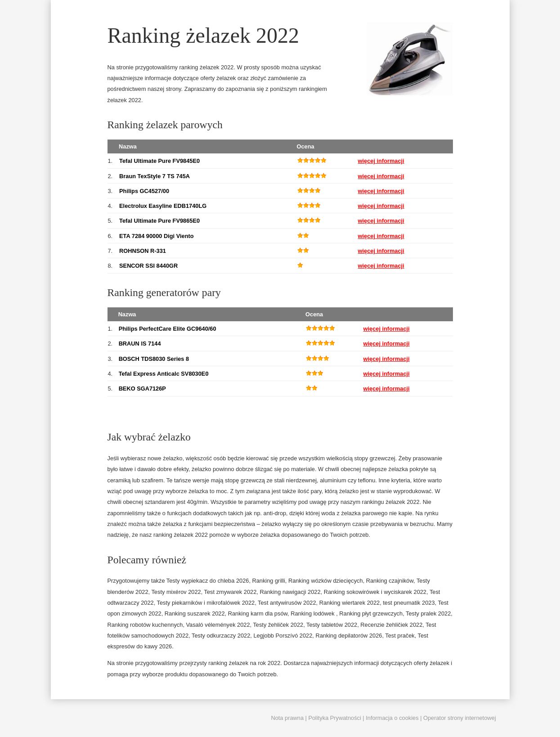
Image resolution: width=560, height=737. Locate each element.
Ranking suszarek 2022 (195, 613)
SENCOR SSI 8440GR (148, 266)
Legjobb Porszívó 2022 (283, 636)
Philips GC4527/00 (144, 191)
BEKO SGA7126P (142, 389)
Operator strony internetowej (459, 718)
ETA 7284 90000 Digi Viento (156, 236)
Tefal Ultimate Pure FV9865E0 (159, 221)
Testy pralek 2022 (428, 613)
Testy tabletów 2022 (332, 625)
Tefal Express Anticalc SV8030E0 (164, 374)
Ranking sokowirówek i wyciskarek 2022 (375, 592)
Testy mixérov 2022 (176, 592)
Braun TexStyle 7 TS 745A (155, 176)
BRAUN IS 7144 (140, 344)
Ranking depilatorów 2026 (349, 636)
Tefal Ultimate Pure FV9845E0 (159, 161)
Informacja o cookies (392, 718)
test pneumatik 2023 (409, 603)
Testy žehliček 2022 (278, 625)
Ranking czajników (390, 581)
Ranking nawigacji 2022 (290, 592)
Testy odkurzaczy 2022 (221, 636)
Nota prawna (287, 718)
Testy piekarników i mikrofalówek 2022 (206, 603)
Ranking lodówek (313, 613)
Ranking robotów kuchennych (145, 625)
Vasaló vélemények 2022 (218, 625)
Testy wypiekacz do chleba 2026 (208, 581)
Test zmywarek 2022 (231, 592)
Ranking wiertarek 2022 (349, 603)
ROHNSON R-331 (143, 251)
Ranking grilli (269, 581)
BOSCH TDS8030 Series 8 (154, 359)
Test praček (400, 636)
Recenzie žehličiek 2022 (391, 625)
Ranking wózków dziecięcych (326, 581)
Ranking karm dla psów (258, 613)
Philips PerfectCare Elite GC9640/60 (168, 329)
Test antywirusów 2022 (287, 603)
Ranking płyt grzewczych (371, 613)
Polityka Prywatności (334, 718)
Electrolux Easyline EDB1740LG (163, 206)
